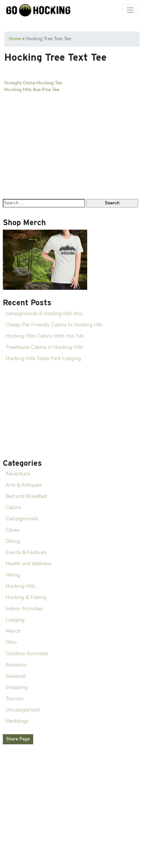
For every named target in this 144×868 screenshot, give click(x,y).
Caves (13, 530)
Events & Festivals (26, 553)
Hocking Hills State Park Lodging (43, 359)
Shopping (17, 688)
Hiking (13, 575)
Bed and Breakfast (26, 497)
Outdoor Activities (27, 654)
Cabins (13, 508)
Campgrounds (22, 519)
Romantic (16, 665)
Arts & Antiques (24, 485)
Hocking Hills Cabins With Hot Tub (45, 336)
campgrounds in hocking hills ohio (44, 314)
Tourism (15, 699)
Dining (13, 542)
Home (15, 39)
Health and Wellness (29, 564)
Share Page (18, 739)
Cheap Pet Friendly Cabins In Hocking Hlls (54, 325)
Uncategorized (23, 710)
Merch (13, 631)
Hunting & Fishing (26, 598)
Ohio (11, 643)
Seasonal (16, 676)
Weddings (17, 721)
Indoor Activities (24, 609)
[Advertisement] (72, 135)
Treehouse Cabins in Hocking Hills (44, 348)
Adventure (18, 474)
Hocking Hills (21, 586)
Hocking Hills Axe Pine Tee (32, 90)
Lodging (15, 620)
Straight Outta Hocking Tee (33, 83)
